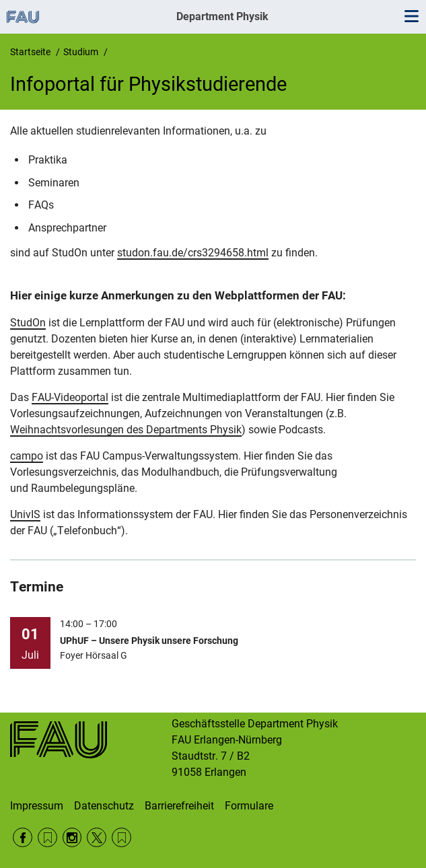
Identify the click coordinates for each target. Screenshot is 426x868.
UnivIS (25, 514)
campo (27, 456)
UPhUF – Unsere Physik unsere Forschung (149, 641)
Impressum (37, 806)
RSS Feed (47, 837)
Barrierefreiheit (179, 806)
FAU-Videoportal (70, 397)
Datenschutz (104, 806)
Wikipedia (121, 837)
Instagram (72, 837)
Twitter (97, 837)
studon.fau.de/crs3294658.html (193, 253)
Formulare (249, 806)
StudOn (28, 323)
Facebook (23, 837)
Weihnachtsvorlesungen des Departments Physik (126, 430)
